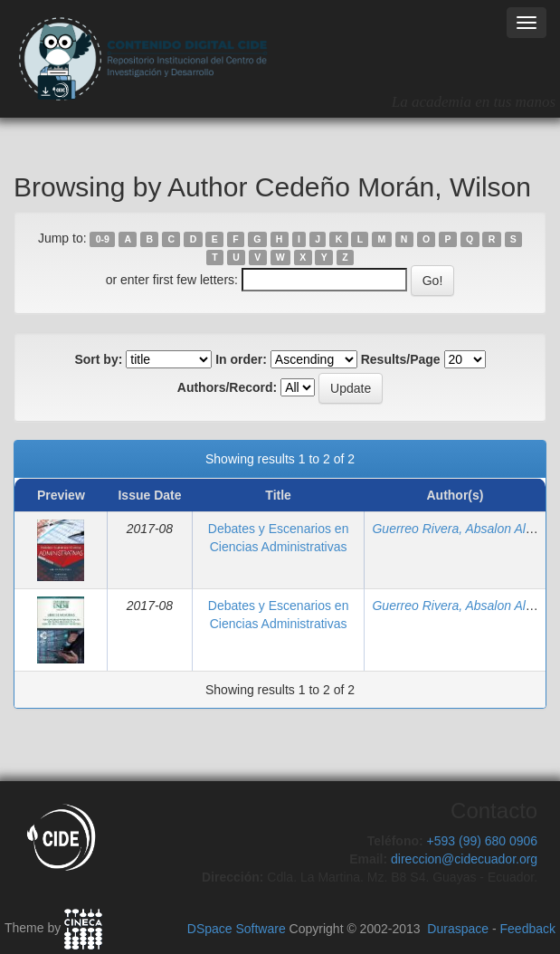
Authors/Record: (227, 387)
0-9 (103, 239)
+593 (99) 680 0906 (483, 841)
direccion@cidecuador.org (464, 859)
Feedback (528, 929)
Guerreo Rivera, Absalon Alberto (463, 529)
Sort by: (98, 359)
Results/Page (401, 359)
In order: (241, 359)
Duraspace (458, 929)
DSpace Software (237, 929)
